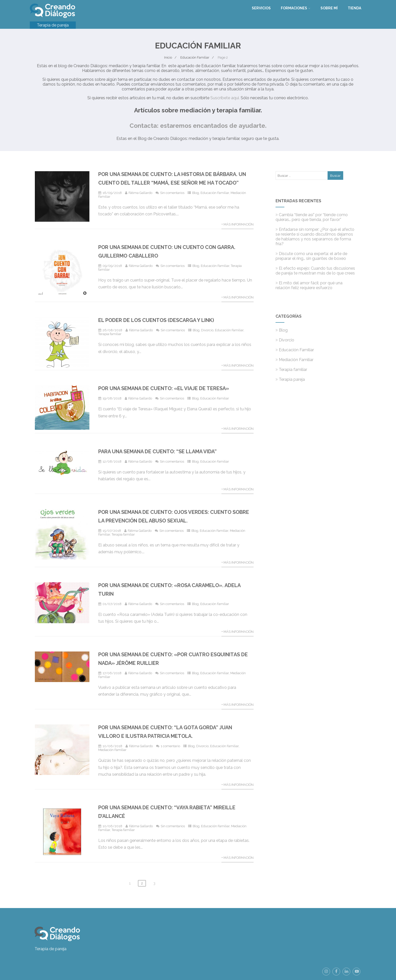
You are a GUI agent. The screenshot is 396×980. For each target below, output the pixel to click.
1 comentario (170, 746)
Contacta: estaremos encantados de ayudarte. (198, 126)
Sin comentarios (172, 193)
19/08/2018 (112, 398)
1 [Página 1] (130, 883)
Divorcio (207, 330)
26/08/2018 (112, 330)
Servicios (261, 8)
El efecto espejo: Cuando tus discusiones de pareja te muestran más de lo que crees (315, 271)
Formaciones (296, 8)
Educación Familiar (215, 193)
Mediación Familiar (112, 750)
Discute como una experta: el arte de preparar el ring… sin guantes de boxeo (311, 256)
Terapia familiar (110, 334)
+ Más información (238, 224)
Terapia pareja (290, 379)
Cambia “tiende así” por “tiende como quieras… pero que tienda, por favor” (312, 217)
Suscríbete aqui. (225, 98)
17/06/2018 (112, 673)
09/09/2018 (112, 266)
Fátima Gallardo (140, 193)
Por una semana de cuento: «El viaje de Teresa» (164, 388)
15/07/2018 (112, 531)
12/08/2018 (112, 461)
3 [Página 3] (154, 883)
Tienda (354, 8)
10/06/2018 (112, 746)
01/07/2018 (112, 604)
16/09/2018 (112, 193)
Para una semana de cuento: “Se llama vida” (157, 451)
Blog (196, 193)
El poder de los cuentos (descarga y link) (156, 320)
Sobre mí (329, 8)
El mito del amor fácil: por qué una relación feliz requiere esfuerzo (309, 285)
